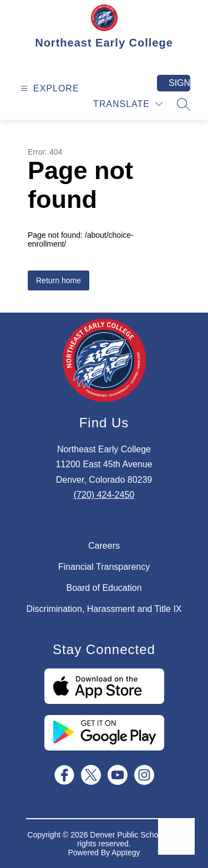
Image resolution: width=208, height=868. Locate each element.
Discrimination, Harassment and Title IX (104, 609)
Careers (104, 546)
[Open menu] (49, 88)
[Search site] (184, 104)
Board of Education (104, 588)
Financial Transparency (104, 567)
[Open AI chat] (176, 836)
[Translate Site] (128, 104)
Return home (59, 280)
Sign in (179, 83)
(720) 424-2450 (104, 495)
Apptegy (126, 852)
